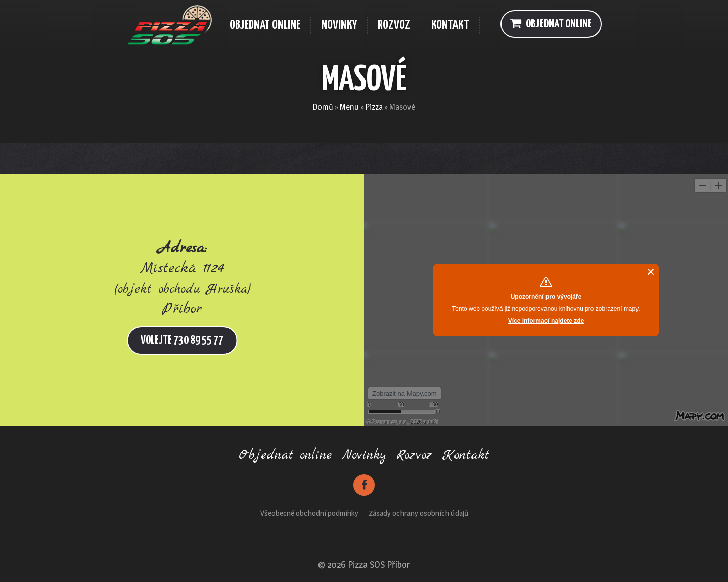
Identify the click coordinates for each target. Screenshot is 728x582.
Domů (323, 107)
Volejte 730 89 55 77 (182, 340)
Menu (349, 107)
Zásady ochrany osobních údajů (418, 513)
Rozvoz (414, 455)
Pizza (374, 107)
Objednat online (551, 23)
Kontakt (466, 455)
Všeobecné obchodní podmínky (309, 513)
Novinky (364, 455)
